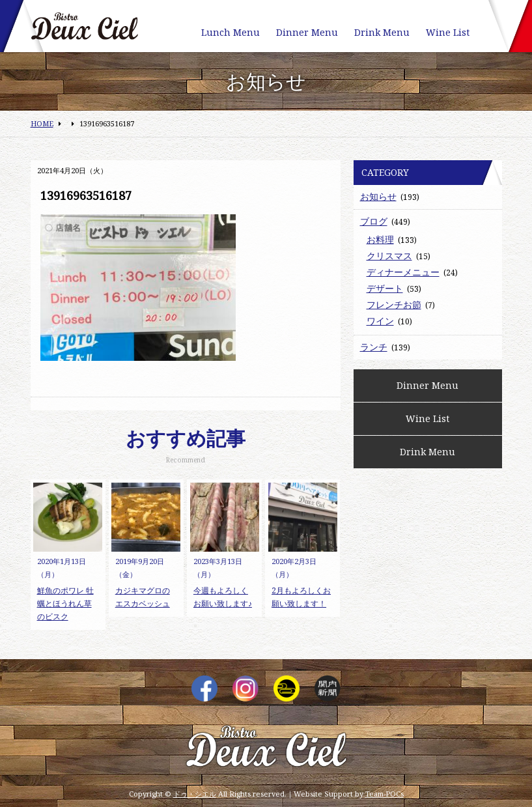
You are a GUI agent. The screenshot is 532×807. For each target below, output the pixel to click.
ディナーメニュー (403, 272)
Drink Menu (382, 32)
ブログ (374, 221)
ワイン (380, 321)
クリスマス (389, 256)
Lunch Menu (231, 32)
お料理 (380, 239)
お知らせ (378, 196)
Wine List (448, 32)
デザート (385, 288)
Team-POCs (385, 794)
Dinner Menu (307, 32)
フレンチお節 (394, 304)
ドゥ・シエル (195, 794)
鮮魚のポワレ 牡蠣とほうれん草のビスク (65, 603)
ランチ (374, 347)
